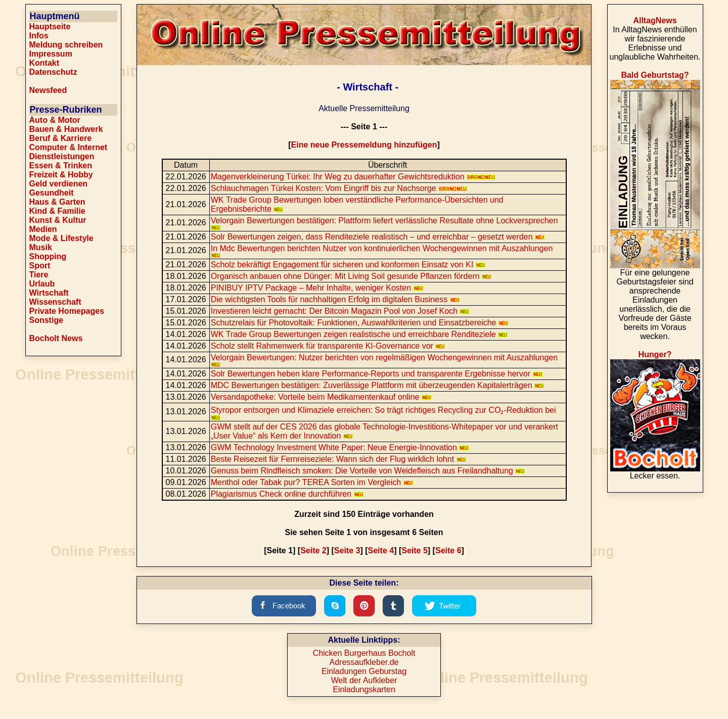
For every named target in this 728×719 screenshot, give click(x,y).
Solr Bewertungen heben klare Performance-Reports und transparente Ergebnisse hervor (377, 374)
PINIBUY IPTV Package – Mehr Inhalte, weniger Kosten (317, 288)
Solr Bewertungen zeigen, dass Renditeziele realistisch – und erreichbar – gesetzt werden (378, 237)
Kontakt (44, 63)
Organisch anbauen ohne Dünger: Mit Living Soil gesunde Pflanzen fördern (351, 276)
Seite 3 (347, 550)
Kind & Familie (57, 211)
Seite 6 (448, 550)
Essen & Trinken (61, 165)
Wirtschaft (49, 293)
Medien (43, 229)
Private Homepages (67, 311)
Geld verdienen (59, 184)
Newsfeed (48, 90)
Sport (40, 266)
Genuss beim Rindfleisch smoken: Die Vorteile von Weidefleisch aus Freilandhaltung (368, 471)
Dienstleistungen (62, 156)
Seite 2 (313, 550)
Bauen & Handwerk (66, 129)
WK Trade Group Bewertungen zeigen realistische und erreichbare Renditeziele (359, 334)
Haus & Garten (57, 202)
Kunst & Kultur (58, 220)
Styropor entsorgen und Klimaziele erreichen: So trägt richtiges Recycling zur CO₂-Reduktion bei (383, 413)
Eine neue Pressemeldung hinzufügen (364, 145)
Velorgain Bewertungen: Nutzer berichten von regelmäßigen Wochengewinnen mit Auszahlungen (384, 360)
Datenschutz (53, 72)
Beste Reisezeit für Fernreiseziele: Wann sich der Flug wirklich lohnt (338, 459)
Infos (39, 36)
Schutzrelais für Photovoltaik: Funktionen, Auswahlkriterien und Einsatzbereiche (359, 323)
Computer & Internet (69, 147)
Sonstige (47, 320)
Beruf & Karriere (61, 138)
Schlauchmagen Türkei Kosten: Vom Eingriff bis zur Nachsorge (339, 188)
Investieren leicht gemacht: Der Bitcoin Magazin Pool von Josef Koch (340, 311)
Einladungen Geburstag (364, 671)
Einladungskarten (364, 689)
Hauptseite (50, 27)
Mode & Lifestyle (61, 238)
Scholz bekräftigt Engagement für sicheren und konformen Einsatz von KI (348, 265)
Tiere (39, 275)
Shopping (48, 256)
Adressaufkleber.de (364, 662)
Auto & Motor (55, 120)
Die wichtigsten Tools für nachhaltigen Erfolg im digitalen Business (335, 299)
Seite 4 (381, 550)
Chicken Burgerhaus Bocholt (364, 653)
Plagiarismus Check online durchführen (287, 494)
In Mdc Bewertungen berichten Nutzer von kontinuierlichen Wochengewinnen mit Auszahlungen (382, 251)
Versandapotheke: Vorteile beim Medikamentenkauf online (321, 397)
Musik (41, 247)
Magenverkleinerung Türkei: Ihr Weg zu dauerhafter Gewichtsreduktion (353, 177)
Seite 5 (415, 550)
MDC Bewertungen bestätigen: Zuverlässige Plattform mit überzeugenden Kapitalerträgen (377, 385)
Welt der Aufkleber (364, 680)
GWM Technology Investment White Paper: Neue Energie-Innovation (340, 447)
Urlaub (42, 284)
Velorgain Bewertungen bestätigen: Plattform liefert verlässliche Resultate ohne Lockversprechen (384, 223)
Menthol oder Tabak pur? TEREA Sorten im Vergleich (312, 482)
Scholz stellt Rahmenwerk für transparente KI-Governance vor (328, 346)
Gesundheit (52, 193)
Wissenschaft (55, 302)
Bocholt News (56, 338)
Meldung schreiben (66, 45)
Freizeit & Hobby (61, 175)
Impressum (51, 54)
